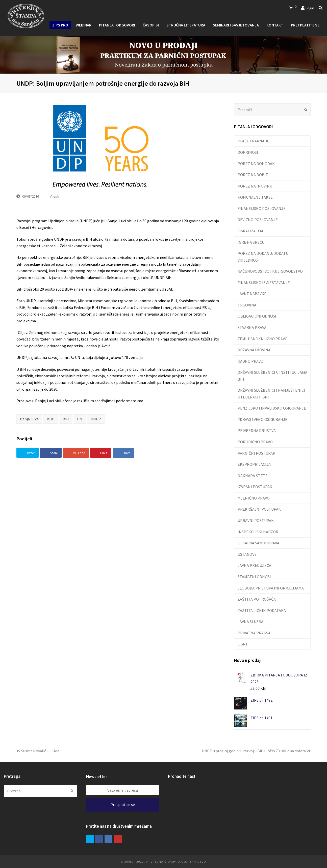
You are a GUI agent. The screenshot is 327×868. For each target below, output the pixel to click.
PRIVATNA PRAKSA (254, 633)
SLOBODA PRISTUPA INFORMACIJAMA (271, 588)
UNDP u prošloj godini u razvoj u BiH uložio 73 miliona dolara (256, 751)
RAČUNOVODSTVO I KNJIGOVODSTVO (270, 271)
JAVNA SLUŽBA (250, 622)
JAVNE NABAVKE (252, 294)
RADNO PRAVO (250, 361)
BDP (51, 419)
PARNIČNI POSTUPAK (256, 453)
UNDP (96, 419)
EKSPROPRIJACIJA (254, 464)
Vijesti (54, 196)
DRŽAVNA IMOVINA (254, 350)
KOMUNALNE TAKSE (255, 197)
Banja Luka (29, 419)
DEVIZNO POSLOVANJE (258, 220)
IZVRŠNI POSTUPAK (255, 487)
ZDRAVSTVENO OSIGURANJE (262, 419)
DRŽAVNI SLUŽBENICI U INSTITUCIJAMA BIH (272, 376)
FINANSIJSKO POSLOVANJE (262, 208)
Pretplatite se (123, 804)
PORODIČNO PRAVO (255, 442)
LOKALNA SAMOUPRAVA (258, 543)
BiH (66, 419)
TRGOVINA (247, 305)
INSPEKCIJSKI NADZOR (258, 532)
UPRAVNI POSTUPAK (256, 520)
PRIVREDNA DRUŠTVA (257, 430)
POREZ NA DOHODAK (256, 164)
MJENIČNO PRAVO (254, 498)
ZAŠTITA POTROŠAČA (257, 599)
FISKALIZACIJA (250, 231)
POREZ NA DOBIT (253, 175)
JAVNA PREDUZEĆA (254, 565)
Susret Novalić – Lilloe (38, 751)
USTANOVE (247, 554)
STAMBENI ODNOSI (254, 577)
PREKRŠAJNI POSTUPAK (259, 509)
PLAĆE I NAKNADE (253, 141)
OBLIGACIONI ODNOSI (257, 316)
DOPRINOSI (248, 152)
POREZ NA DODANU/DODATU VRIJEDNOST (263, 257)
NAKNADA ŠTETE (253, 476)
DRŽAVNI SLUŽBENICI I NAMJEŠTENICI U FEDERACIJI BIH (271, 393)
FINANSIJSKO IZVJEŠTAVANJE (264, 283)
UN (80, 419)
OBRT (243, 644)
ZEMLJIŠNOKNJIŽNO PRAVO (263, 339)
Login (310, 8)
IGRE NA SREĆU (251, 242)
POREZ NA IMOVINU (255, 186)
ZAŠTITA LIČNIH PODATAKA (262, 610)
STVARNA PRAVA (252, 327)
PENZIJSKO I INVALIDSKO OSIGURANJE (272, 408)
